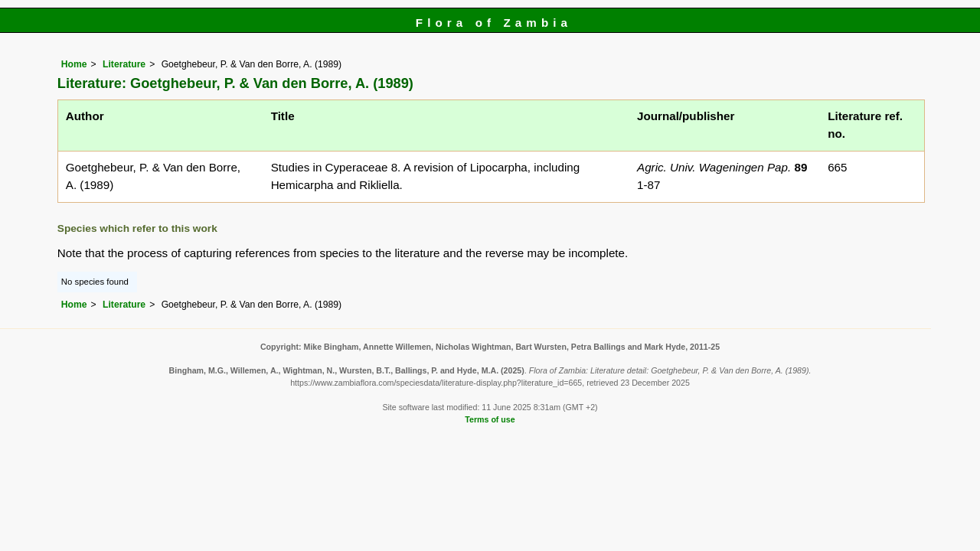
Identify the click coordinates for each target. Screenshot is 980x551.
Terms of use (490, 419)
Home (74, 64)
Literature (124, 64)
